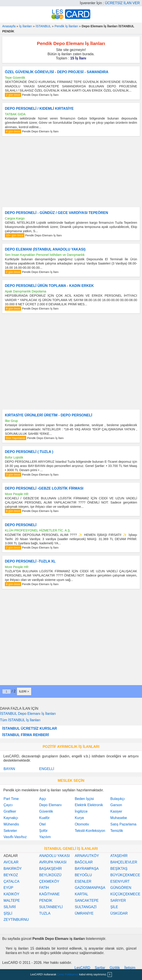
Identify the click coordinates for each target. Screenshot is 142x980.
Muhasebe (119, 818)
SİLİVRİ (10, 907)
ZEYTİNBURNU (16, 920)
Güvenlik (46, 811)
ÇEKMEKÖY (49, 881)
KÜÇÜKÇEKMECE (125, 894)
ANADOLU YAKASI (54, 856)
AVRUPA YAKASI (53, 862)
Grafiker (10, 811)
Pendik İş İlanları (66, 26)
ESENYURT (120, 881)
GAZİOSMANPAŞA (90, 888)
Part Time (11, 799)
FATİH (44, 888)
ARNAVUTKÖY (87, 856)
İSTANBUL (43, 26)
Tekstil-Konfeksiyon (90, 831)
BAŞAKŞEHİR (50, 869)
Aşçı (42, 799)
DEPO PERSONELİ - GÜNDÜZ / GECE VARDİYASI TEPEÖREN (56, 213)
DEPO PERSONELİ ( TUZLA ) (29, 452)
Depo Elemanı (50, 805)
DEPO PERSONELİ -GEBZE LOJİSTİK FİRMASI (44, 488)
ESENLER (83, 881)
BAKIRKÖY (13, 869)
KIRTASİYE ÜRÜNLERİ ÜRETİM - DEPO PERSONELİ (49, 415)
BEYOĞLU (83, 875)
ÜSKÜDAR (119, 913)
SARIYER (118, 901)
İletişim (130, 968)
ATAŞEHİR (119, 856)
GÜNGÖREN (121, 888)
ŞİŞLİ (8, 913)
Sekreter (10, 831)
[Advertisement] (71, 172)
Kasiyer (116, 811)
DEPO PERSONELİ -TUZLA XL (30, 561)
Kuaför (44, 818)
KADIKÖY (11, 894)
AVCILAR (11, 862)
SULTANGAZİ (86, 907)
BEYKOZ (11, 875)
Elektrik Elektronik (89, 805)
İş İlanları (26, 26)
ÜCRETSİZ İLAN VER (122, 3)
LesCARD (82, 968)
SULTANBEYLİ (51, 907)
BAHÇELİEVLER (124, 862)
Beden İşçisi (84, 799)
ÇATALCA (11, 881)
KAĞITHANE (49, 894)
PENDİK (46, 901)
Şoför (43, 831)
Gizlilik (115, 968)
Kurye (79, 818)
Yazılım (45, 837)
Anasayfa (9, 26)
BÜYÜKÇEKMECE (125, 875)
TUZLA (45, 913)
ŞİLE (114, 907)
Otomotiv (82, 824)
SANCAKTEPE (87, 901)
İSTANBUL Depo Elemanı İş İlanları (28, 714)
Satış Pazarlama (123, 824)
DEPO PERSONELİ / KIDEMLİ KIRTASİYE (39, 109)
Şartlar (100, 968)
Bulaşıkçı (117, 799)
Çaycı (8, 805)
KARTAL (82, 894)
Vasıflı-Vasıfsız (15, 837)
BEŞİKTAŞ (119, 869)
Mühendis (11, 824)
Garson (116, 805)
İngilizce (81, 811)
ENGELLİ (47, 769)
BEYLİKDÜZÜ (50, 875)
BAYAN (9, 769)
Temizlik (117, 831)
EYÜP (8, 888)
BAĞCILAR (84, 862)
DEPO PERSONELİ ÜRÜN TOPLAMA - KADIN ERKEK (49, 286)
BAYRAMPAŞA (87, 869)
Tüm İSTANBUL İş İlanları (20, 720)
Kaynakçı (11, 818)
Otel (42, 824)
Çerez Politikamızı (68, 974)
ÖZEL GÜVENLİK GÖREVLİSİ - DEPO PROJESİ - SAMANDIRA (57, 72)
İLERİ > (24, 691)
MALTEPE (12, 901)
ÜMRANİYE (84, 913)
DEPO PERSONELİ (21, 525)
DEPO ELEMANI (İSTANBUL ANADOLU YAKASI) (45, 249)
